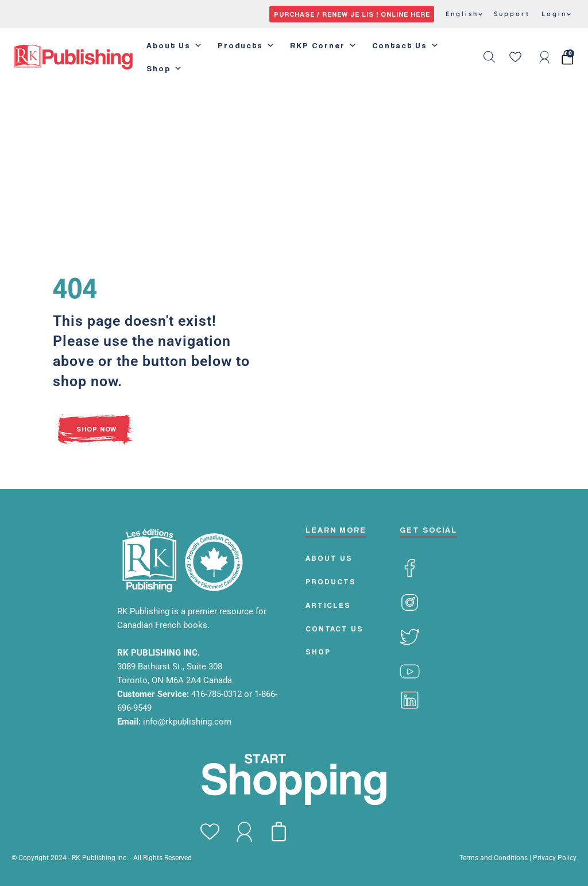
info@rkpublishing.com (187, 722)
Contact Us (406, 45)
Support (512, 14)
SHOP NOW (96, 429)
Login (556, 14)
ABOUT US (329, 558)
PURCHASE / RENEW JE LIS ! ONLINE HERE (352, 14)
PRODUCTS (331, 581)
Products (247, 45)
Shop (165, 68)
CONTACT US (334, 629)
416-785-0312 (218, 694)
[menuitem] (464, 14)
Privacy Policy (555, 858)
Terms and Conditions (494, 858)
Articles (328, 605)
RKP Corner (324, 45)
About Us (175, 45)
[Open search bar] (489, 57)
